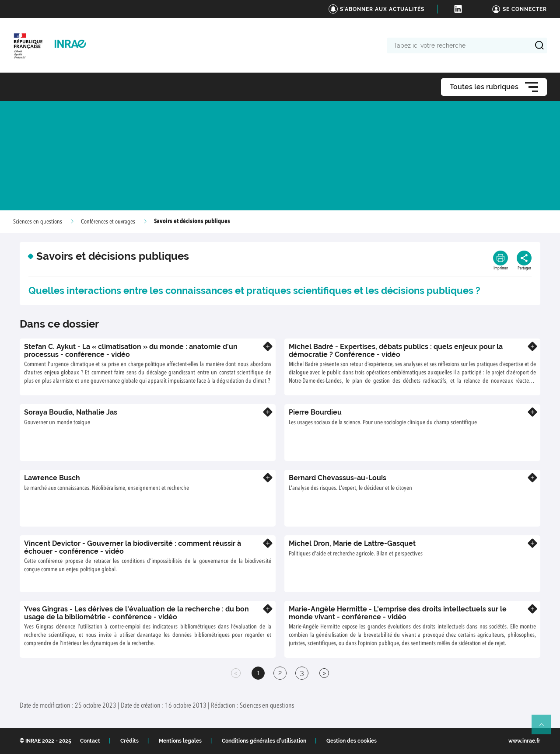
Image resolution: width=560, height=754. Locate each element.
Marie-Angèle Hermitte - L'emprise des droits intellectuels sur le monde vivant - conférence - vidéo (398, 613)
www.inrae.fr (524, 741)
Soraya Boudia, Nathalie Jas (71, 412)
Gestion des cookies (352, 741)
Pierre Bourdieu (315, 412)
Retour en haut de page (545, 728)
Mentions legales (180, 741)
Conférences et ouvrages (108, 222)
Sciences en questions (38, 222)
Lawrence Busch (52, 478)
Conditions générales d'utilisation (264, 741)
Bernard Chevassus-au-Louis (338, 478)
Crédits (129, 741)
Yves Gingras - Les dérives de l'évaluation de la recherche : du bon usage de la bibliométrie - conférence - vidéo (136, 613)
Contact (90, 741)
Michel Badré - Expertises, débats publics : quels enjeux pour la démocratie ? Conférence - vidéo (396, 351)
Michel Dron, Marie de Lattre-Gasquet (352, 543)
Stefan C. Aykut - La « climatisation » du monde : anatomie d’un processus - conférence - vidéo (131, 351)
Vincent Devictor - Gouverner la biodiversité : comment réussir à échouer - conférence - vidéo (133, 547)
